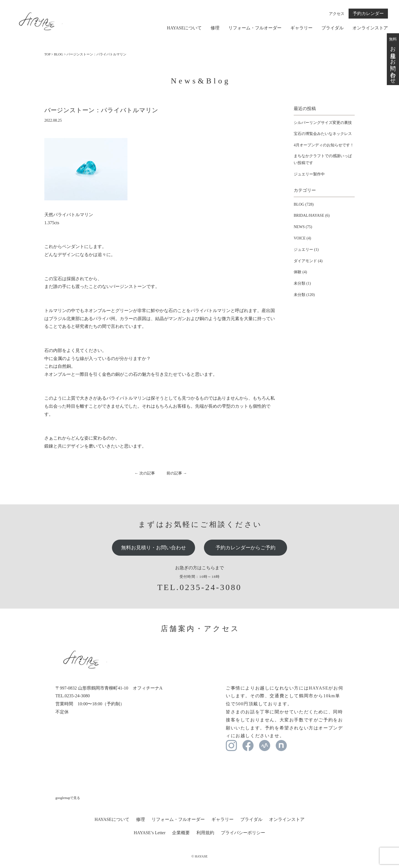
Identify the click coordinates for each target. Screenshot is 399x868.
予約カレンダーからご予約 (245, 548)
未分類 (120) (304, 295)
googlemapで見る (68, 798)
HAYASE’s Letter (150, 833)
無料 (393, 59)
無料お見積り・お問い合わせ (154, 548)
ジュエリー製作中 (309, 174)
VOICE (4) (302, 238)
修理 (215, 28)
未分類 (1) (302, 283)
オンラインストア (370, 28)
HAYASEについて (184, 28)
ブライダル (332, 28)
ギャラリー (301, 28)
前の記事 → (177, 473)
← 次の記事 (145, 473)
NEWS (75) (303, 227)
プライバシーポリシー (243, 833)
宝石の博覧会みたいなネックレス (323, 134)
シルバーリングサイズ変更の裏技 (323, 123)
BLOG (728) (304, 204)
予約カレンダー (368, 13)
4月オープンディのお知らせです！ (324, 145)
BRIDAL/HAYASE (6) (312, 215)
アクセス (337, 14)
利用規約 (205, 833)
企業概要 (181, 833)
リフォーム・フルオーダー (255, 28)
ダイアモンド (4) (308, 261)
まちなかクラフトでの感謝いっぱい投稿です (323, 159)
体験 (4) (300, 272)
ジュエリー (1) (306, 250)
